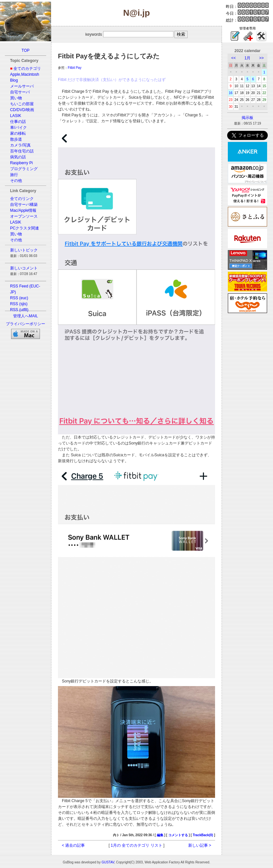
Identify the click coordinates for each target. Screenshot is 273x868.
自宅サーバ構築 (24, 205)
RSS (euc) (19, 298)
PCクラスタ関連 (25, 228)
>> (262, 58)
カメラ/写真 (20, 145)
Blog (14, 80)
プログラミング (24, 169)
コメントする (178, 835)
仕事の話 (18, 122)
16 (231, 93)
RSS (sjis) (19, 304)
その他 (16, 181)
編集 (160, 835)
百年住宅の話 (22, 151)
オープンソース (24, 216)
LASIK (16, 116)
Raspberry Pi (21, 163)
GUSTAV (108, 862)
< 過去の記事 (73, 845)
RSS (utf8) (19, 310)
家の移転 (18, 133)
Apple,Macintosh (25, 74)
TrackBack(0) (203, 835)
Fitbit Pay (75, 68)
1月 (248, 58)
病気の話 (18, 157)
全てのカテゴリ (27, 69)
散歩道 (16, 139)
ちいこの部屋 (22, 104)
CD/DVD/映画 (22, 110)
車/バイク (18, 128)
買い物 (16, 98)
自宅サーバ (20, 92)
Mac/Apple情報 (23, 210)
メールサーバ (22, 86)
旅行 (14, 175)
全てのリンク (22, 199)
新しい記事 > (200, 845)
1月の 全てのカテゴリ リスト (136, 845)
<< (233, 58)
